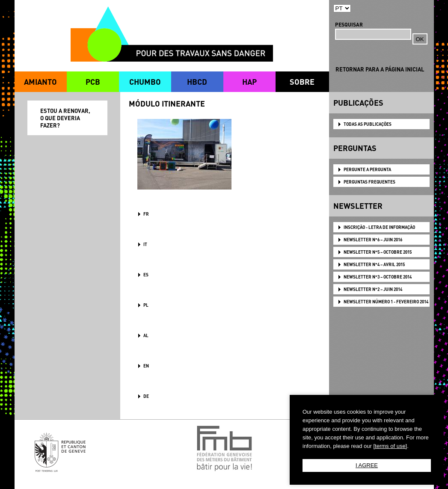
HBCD (197, 81)
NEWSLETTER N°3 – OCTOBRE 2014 (378, 277)
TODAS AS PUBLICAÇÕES (368, 124)
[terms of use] (390, 446)
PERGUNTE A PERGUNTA (367, 169)
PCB (93, 81)
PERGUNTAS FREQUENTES (369, 182)
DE (146, 396)
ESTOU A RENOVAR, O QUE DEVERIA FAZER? (65, 118)
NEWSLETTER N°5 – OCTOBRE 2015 (378, 252)
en (146, 366)
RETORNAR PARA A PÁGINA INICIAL (380, 69)
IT (145, 244)
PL (146, 305)
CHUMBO (145, 81)
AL (146, 335)
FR (146, 214)
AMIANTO (40, 81)
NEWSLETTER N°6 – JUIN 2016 (373, 240)
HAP (249, 81)
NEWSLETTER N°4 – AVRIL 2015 (374, 264)
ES (146, 275)
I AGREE (367, 465)
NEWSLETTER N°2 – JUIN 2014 (373, 289)
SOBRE (302, 81)
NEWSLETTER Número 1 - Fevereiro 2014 (386, 302)
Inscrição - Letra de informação (379, 227)
